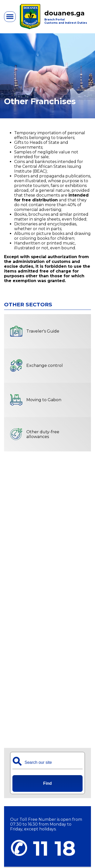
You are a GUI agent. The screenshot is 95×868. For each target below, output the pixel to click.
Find (48, 783)
